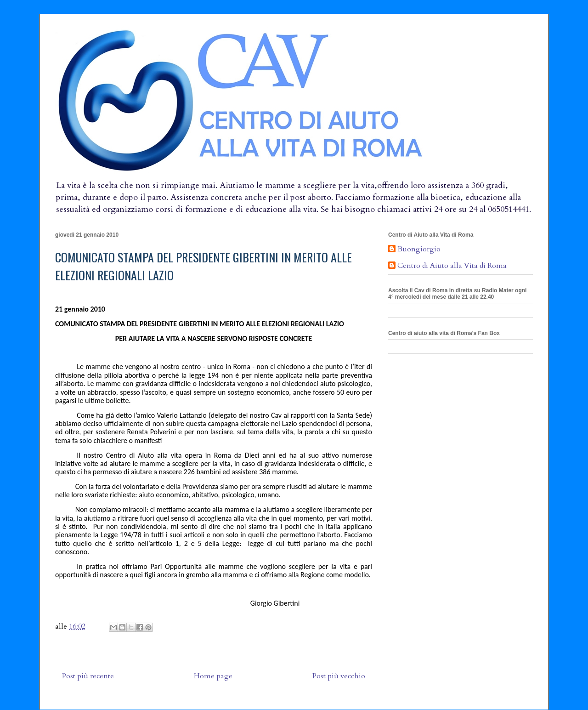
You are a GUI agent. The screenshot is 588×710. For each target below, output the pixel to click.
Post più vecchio (339, 676)
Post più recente (88, 676)
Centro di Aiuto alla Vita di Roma (452, 266)
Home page (213, 676)
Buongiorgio (419, 250)
